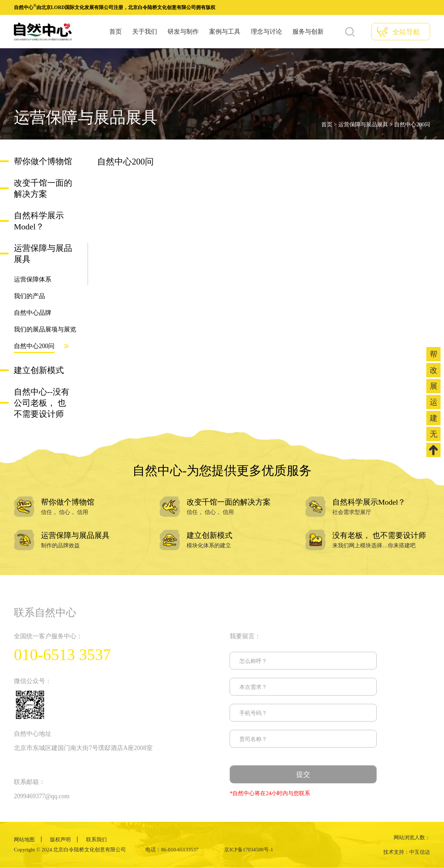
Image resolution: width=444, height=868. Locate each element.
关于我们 (145, 32)
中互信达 (420, 852)
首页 (116, 32)
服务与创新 (308, 32)
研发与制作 (183, 32)
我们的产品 (29, 296)
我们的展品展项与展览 (45, 329)
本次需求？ (253, 687)
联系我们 (96, 840)
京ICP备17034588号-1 (249, 850)
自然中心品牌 (33, 313)
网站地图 (24, 840)
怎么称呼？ (253, 661)
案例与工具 (225, 32)
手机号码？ (253, 713)
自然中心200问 (412, 124)
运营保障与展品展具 (363, 124)
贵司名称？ (253, 739)
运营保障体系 (33, 279)
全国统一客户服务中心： (48, 636)
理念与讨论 (266, 32)
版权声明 (60, 840)
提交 (303, 774)
